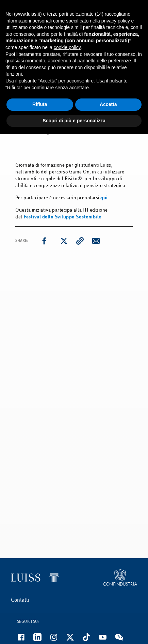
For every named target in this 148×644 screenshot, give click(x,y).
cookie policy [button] (67, 47)
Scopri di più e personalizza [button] (74, 121)
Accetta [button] (108, 104)
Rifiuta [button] (40, 104)
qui (104, 198)
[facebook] (44, 241)
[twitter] (64, 241)
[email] (96, 241)
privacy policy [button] (116, 21)
